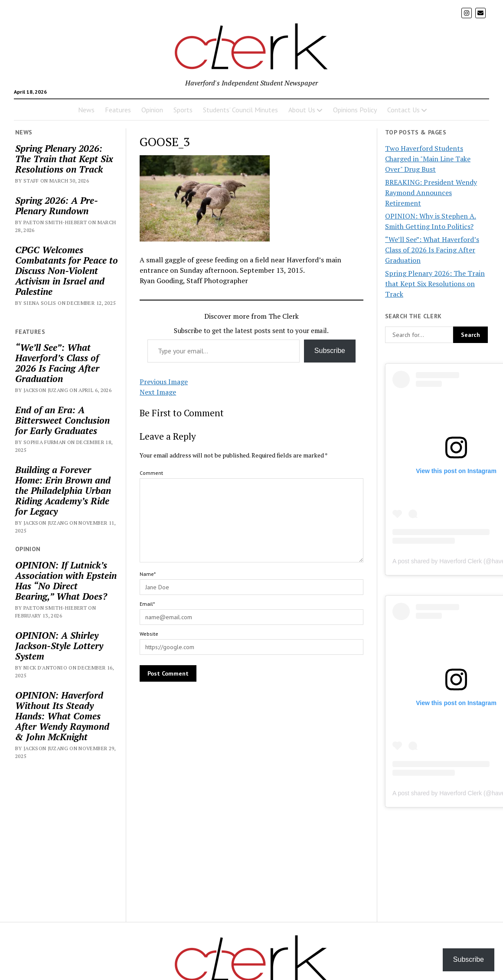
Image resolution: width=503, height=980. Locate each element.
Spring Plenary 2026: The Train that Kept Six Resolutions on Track (64, 159)
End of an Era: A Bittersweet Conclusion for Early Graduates (62, 420)
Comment (151, 473)
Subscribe (330, 351)
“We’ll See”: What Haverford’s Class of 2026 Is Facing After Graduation (57, 363)
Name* (148, 574)
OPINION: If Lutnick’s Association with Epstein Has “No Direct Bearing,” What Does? (66, 581)
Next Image (158, 392)
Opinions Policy (355, 110)
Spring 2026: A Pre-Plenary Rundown (57, 206)
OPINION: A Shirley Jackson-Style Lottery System (59, 646)
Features (118, 110)
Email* (147, 604)
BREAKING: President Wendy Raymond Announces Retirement (431, 193)
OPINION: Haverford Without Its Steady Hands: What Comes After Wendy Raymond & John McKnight (62, 716)
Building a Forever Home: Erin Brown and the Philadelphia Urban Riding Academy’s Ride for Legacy (63, 490)
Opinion (152, 110)
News (86, 110)
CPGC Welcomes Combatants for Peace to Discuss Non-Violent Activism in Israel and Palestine (67, 271)
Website (149, 634)
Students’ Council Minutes (240, 110)
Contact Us (403, 110)
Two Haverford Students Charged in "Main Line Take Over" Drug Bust (428, 159)
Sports (183, 110)
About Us (302, 110)
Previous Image (164, 382)
